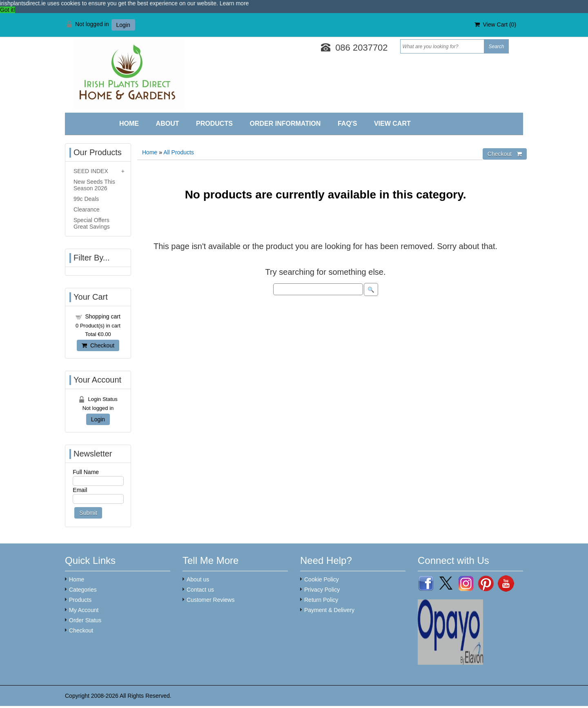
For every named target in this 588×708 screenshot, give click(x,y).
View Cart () (495, 24)
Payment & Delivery (329, 610)
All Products (179, 152)
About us (198, 579)
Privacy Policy (322, 590)
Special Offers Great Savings (92, 223)
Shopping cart (102, 316)
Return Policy (321, 600)
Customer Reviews (210, 600)
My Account (84, 610)
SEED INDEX (91, 171)
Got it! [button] (8, 10)
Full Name (86, 472)
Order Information (285, 124)
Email (80, 490)
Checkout (98, 345)
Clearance (87, 209)
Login (123, 25)
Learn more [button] (234, 3)
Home (129, 124)
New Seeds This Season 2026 (94, 185)
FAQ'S (347, 124)
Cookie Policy (322, 579)
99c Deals (86, 199)
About (168, 124)
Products (214, 124)
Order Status (85, 620)
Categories (83, 590)
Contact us (200, 590)
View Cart (392, 124)
